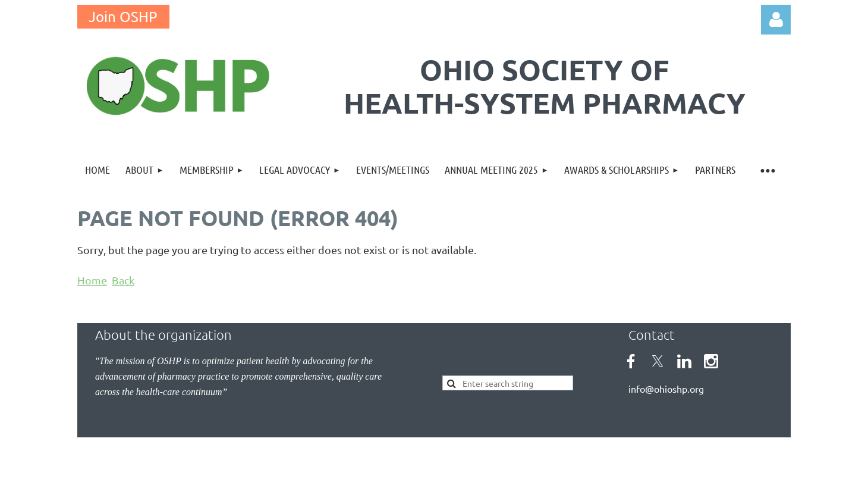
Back (123, 280)
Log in (776, 20)
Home (92, 280)
